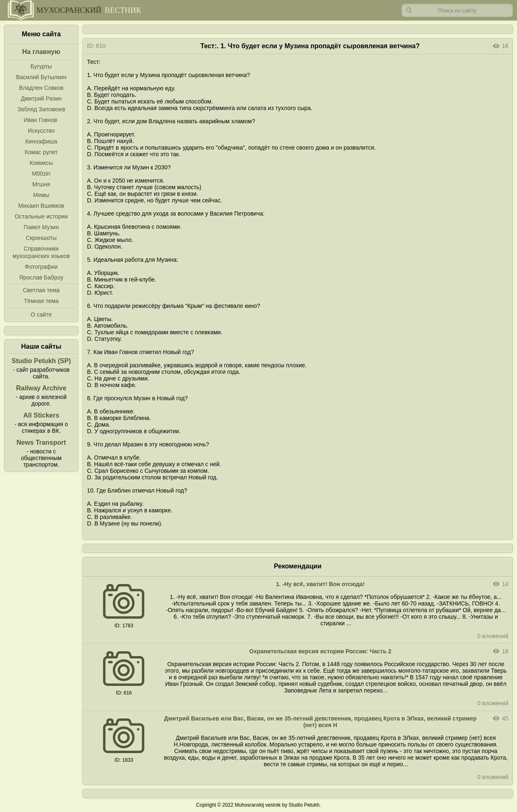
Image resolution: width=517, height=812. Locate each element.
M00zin (41, 174)
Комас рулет (41, 152)
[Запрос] (457, 10)
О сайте (41, 314)
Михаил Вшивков (41, 206)
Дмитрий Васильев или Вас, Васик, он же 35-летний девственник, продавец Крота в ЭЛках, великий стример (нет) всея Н (320, 722)
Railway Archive (41, 388)
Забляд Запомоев (41, 109)
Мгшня (41, 184)
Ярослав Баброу (41, 277)
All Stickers (41, 415)
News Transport (41, 442)
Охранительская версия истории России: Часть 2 (321, 651)
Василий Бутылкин (41, 77)
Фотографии (41, 267)
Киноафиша (41, 141)
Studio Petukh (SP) (41, 361)
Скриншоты (41, 238)
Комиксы (41, 163)
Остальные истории (41, 216)
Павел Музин (41, 227)
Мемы (41, 195)
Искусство (41, 131)
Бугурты (41, 66)
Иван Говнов (40, 120)
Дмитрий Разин (41, 99)
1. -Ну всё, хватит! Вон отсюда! (320, 584)
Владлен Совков (41, 88)
